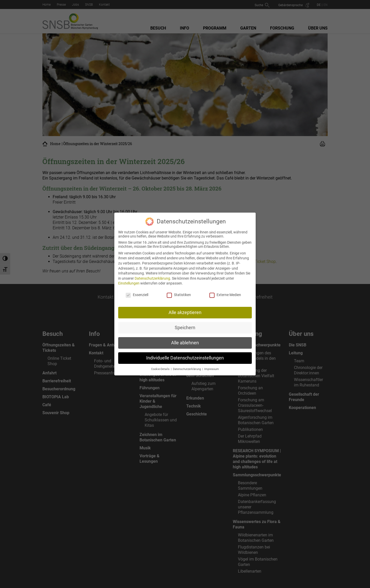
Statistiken (179, 292)
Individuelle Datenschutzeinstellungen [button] (185, 355)
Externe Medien (225, 292)
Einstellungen (129, 281)
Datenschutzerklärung (152, 276)
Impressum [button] (212, 366)
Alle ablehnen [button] (185, 340)
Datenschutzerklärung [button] (187, 366)
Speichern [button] (185, 325)
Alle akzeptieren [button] (185, 310)
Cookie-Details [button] (161, 366)
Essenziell (137, 292)
